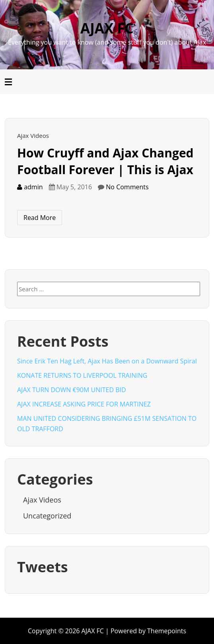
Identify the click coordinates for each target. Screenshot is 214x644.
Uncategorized (47, 516)
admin (30, 187)
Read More (40, 218)
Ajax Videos (33, 135)
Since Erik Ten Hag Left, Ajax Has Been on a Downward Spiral (107, 361)
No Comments (127, 187)
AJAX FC (107, 28)
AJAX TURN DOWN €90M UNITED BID (72, 390)
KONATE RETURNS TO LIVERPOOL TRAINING (82, 375)
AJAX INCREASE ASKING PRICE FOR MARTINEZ (84, 404)
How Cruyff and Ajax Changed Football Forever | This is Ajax (105, 161)
